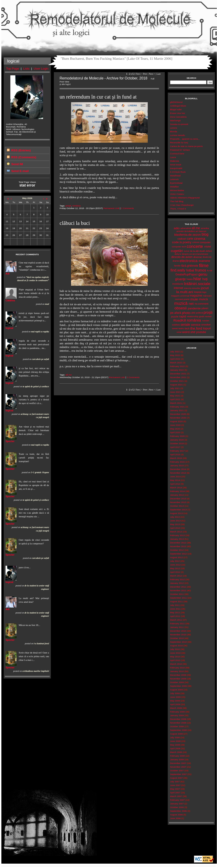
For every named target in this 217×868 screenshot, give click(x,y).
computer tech (179, 247)
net (191, 304)
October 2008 (177, 726)
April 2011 (175, 616)
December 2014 (178, 469)
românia (77, 206)
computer (205, 242)
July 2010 (175, 649)
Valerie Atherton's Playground (185, 198)
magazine (196, 296)
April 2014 (175, 484)
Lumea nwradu (178, 135)
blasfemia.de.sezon (187, 235)
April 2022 (175, 359)
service (196, 325)
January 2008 (177, 759)
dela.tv (178, 254)
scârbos (176, 325)
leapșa (198, 292)
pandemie (194, 308)
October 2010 (177, 638)
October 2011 (177, 594)
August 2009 (176, 690)
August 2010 (176, 646)
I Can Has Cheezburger (182, 205)
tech (187, 328)
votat (179, 332)
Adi (7, 274)
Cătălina (10, 300)
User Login (41, 69)
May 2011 (175, 612)
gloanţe (180, 279)
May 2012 (175, 568)
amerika (205, 228)
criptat (208, 246)
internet (178, 288)
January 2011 (177, 627)
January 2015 (177, 465)
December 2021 (178, 374)
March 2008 (176, 752)
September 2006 (178, 811)
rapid (182, 316)
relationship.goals (196, 316)
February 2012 (177, 579)
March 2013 (176, 532)
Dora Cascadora (178, 117)
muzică (181, 303)
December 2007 (178, 763)
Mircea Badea (177, 190)
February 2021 (177, 407)
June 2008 (175, 741)
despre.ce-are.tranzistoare (195, 254)
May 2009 (175, 701)
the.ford (196, 328)
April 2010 (175, 660)
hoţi (205, 279)
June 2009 (175, 697)
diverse (198, 257)
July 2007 (175, 782)
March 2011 (176, 620)
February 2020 (177, 436)
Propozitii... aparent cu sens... (185, 139)
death (202, 251)
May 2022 (175, 355)
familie (177, 266)
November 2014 (178, 473)
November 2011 (178, 590)
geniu (203, 274)
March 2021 (176, 403)
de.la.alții (194, 251)
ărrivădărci (190, 231)
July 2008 (175, 737)
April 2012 (175, 572)
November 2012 (178, 546)
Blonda (174, 131)
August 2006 (176, 815)
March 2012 (176, 576)
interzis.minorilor (192, 288)
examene (204, 261)
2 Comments (127, 208)
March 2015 (176, 458)
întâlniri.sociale (197, 284)
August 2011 (176, 601)
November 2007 (178, 767)
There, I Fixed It (178, 209)
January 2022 (177, 370)
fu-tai (210, 270)
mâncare (207, 296)
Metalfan (174, 187)
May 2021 (175, 396)
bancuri (203, 231)
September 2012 (178, 554)
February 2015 (177, 462)
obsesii (181, 308)
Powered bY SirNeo (180, 150)
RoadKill (180, 320)
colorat (196, 242)
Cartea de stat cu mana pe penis (186, 146)
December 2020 (178, 414)
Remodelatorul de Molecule (109, 21)
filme (204, 266)
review (208, 316)
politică (199, 313)
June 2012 (175, 565)
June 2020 (175, 425)
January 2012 (177, 583)
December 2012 (178, 543)
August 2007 (176, 778)
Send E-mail (20, 171)
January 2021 (177, 410)
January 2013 (177, 539)
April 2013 (175, 528)
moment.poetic (182, 299)
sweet (175, 328)
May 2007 (175, 789)
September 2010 (178, 642)
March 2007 (176, 796)
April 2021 (175, 399)
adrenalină (186, 228)
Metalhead (175, 176)
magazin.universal (180, 296)
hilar (197, 279)
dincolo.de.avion (182, 257)
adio (177, 228)
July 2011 (175, 605)
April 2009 (175, 704)
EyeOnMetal (176, 183)
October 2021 (177, 381)
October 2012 (177, 550)
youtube (201, 332)
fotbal (190, 270)
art (197, 231)
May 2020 (175, 429)
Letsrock (174, 179)
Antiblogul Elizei (178, 106)
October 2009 (177, 682)
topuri (207, 328)
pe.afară (176, 313)
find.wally (178, 270)
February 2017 (177, 451)
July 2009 (175, 693)
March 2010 (176, 664)
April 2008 (175, 748)
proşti (68, 206)
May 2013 (175, 524)
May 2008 (175, 745)
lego (204, 292)
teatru (181, 328)
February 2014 (177, 491)
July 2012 (175, 561)
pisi (193, 313)
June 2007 (175, 785)
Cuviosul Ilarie (177, 154)
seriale (185, 325)
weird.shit (189, 332)
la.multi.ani (185, 292)
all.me (69, 375)
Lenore (174, 128)
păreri (205, 308)
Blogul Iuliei (176, 109)
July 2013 (175, 517)
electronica (189, 261)
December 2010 (178, 631)
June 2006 (175, 818)
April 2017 (175, 447)
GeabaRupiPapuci (186, 274)
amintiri (180, 231)
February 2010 (177, 668)
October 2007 (177, 770)
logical (9, 328)
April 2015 (175, 454)
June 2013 (175, 521)
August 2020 (176, 421)
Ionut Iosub (176, 165)
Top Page (13, 69)
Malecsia (175, 161)
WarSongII (175, 120)
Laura (173, 157)
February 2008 (177, 756)
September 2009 (178, 686)
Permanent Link (111, 208)
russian (206, 321)
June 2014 (175, 476)
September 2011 (178, 598)
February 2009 (177, 712)
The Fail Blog (177, 201)
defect (209, 251)
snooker (206, 325)
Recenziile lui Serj (179, 143)
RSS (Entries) (21, 150)
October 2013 (177, 506)
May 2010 (175, 657)
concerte (195, 246)
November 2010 (178, 635)
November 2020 (178, 418)
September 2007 (178, 774)
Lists (26, 69)
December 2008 (178, 719)
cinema (200, 239)
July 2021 (175, 388)
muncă (203, 299)
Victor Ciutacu (177, 194)
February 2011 (177, 623)
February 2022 (177, 366)
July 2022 (175, 352)
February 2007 (177, 800)
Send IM (17, 164)
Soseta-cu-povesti (179, 124)
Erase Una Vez (178, 113)
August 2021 (176, 385)
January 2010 (177, 671)
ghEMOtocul (176, 102)
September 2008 (178, 730)
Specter (10, 441)
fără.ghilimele (190, 266)
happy (190, 279)
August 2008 (176, 734)
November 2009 (178, 679)
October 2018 (177, 443)
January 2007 (177, 804)
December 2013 (178, 499)
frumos (201, 270)
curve (187, 251)
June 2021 (175, 392)
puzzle (175, 317)
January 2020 (177, 440)
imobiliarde (178, 284)
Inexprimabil (176, 168)
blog (205, 234)
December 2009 (178, 675)
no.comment (202, 304)
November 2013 (178, 502)
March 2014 (176, 488)
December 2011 (178, 587)
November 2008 (178, 723)
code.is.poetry (182, 242)
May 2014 (175, 480)
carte (190, 239)
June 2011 (175, 609)
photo (186, 313)
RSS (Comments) (24, 157)
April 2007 (175, 793)
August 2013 (176, 513)
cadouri (182, 239)
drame (176, 261)
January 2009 (177, 715)
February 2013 (177, 535)
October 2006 (177, 807)
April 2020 (175, 432)
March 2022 (176, 363)
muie (194, 299)
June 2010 (175, 653)
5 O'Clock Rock (178, 172)
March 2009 (176, 708)
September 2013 (178, 510)
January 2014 (177, 495)
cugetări (177, 251)
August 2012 (176, 557)
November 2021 (178, 377)
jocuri (205, 288)
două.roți (207, 257)
